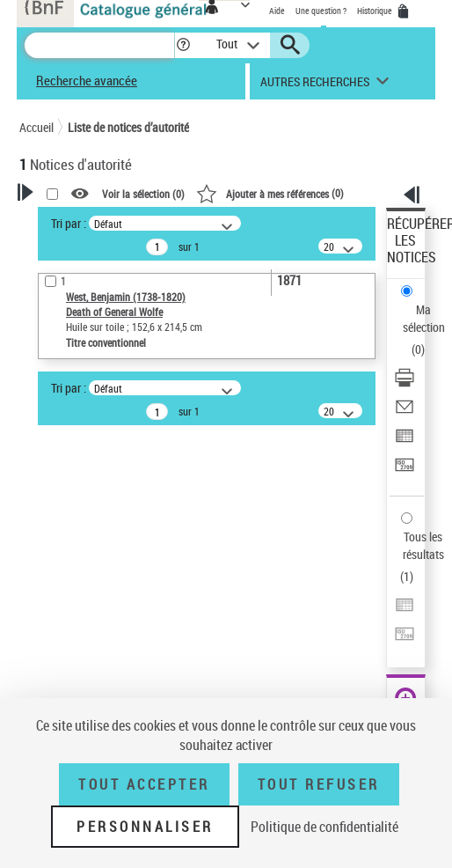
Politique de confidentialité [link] (324, 827)
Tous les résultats (423, 545)
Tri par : (69, 223)
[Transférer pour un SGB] (405, 471)
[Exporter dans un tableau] (405, 441)
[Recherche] (99, 45)
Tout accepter (144, 784)
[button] (183, 45)
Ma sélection (424, 318)
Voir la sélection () (143, 194)
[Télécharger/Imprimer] (405, 383)
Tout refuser (319, 784)
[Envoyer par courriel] (405, 412)
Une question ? (321, 11)
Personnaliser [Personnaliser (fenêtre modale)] (145, 827)
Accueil (36, 127)
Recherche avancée (87, 80)
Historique (375, 11)
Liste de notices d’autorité (128, 127)
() (270, 193)
